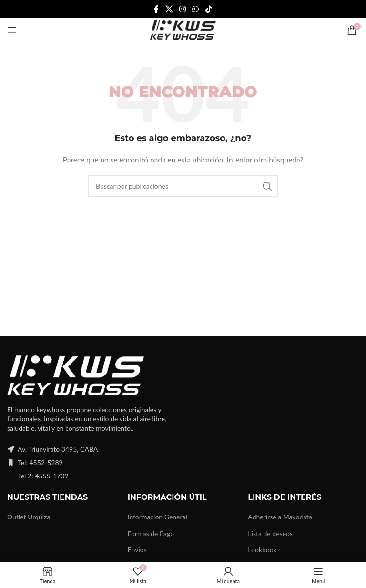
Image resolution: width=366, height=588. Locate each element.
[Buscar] (183, 186)
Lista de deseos (270, 533)
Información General (158, 517)
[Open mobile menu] (12, 30)
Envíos (137, 550)
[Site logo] (183, 29)
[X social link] (169, 9)
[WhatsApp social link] (196, 9)
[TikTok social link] (208, 9)
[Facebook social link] (157, 9)
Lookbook (262, 550)
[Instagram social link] (182, 9)
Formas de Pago (151, 533)
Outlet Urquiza (29, 517)
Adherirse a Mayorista (280, 517)
